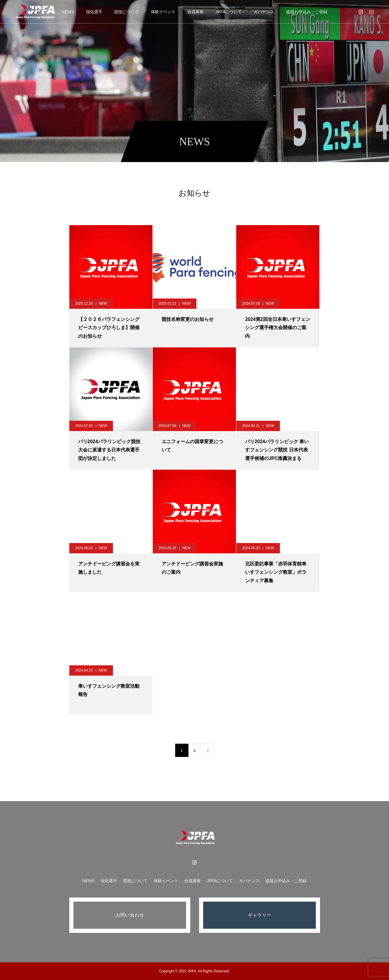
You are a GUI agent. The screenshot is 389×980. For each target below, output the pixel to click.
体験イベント (163, 12)
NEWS (68, 12)
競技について (127, 12)
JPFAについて (229, 12)
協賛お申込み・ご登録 (307, 12)
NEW (103, 303)
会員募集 (196, 12)
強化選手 (94, 12)
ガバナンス (264, 12)
